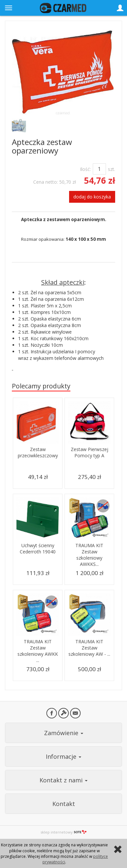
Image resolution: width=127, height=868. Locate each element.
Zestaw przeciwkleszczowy (38, 452)
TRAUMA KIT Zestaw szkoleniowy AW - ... (89, 648)
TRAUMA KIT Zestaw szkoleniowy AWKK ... (38, 651)
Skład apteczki (63, 282)
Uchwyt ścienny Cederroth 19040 (38, 548)
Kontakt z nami (63, 780)
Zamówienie (64, 733)
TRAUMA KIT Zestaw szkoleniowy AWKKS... (89, 555)
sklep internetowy (63, 832)
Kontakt (64, 804)
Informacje (63, 756)
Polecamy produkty (41, 386)
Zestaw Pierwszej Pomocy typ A (89, 452)
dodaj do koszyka (92, 197)
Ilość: (85, 169)
